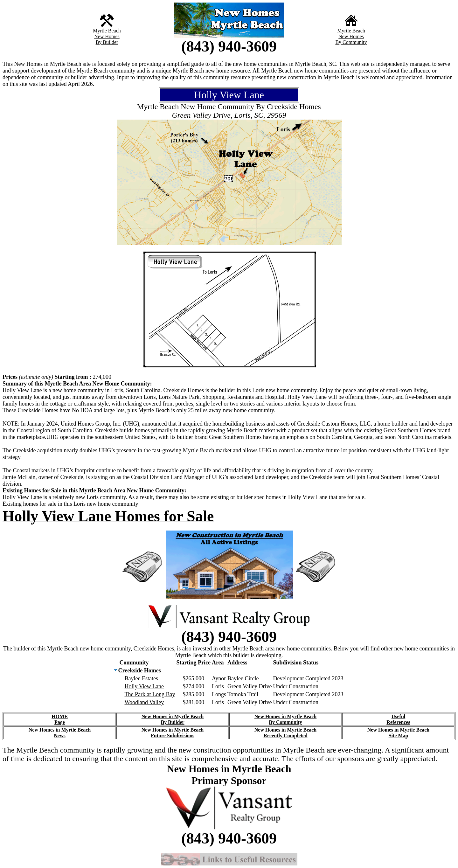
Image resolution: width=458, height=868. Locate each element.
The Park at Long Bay (150, 694)
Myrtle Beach (107, 31)
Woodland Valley (144, 702)
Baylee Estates (141, 678)
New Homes (107, 36)
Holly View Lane (144, 686)
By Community (351, 42)
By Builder (107, 42)
